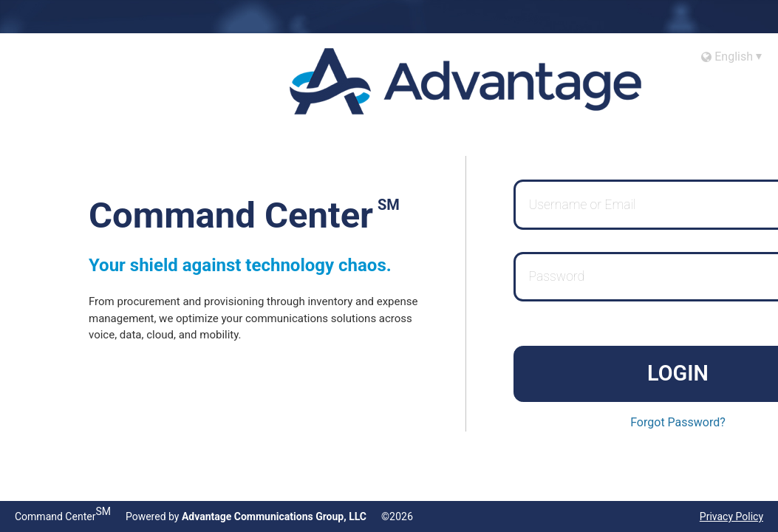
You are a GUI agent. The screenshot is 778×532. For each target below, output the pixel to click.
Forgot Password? (678, 422)
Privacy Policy (731, 516)
